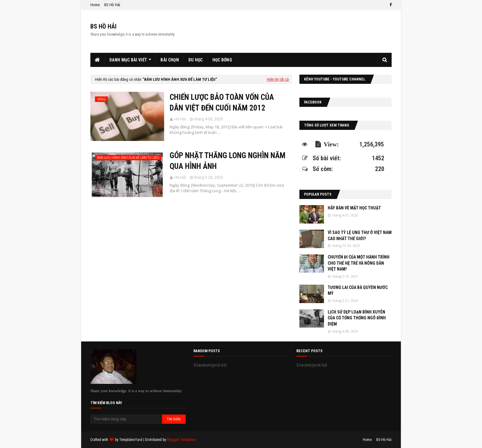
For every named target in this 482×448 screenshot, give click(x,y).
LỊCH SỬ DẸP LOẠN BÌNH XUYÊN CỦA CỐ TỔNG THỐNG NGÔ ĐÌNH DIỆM (357, 318)
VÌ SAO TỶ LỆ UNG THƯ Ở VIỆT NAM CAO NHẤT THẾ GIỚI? (360, 236)
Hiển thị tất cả (278, 79)
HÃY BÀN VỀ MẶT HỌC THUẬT (354, 208)
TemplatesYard (131, 440)
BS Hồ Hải (112, 5)
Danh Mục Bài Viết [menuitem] (128, 60)
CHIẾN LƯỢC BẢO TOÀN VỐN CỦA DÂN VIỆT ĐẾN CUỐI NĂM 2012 (222, 103)
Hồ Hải (180, 119)
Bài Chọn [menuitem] (170, 60)
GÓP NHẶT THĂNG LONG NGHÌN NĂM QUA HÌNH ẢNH (227, 161)
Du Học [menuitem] (196, 60)
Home (95, 5)
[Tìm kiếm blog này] (126, 419)
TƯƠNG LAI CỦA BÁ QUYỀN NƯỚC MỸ (358, 290)
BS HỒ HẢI (103, 26)
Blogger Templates (181, 440)
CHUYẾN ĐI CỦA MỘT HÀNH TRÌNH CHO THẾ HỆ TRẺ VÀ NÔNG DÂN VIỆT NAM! (359, 263)
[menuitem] (98, 60)
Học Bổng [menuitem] (222, 60)
